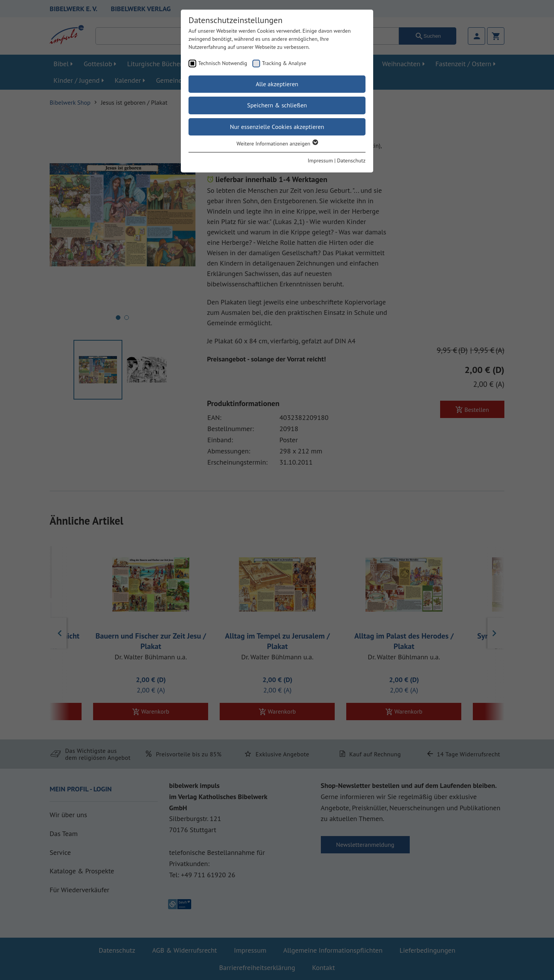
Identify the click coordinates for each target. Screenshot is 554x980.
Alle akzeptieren (277, 84)
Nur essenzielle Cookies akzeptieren (277, 127)
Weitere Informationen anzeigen (277, 144)
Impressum (320, 161)
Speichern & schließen (277, 105)
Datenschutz (351, 161)
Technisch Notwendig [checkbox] (223, 63)
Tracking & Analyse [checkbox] (284, 63)
